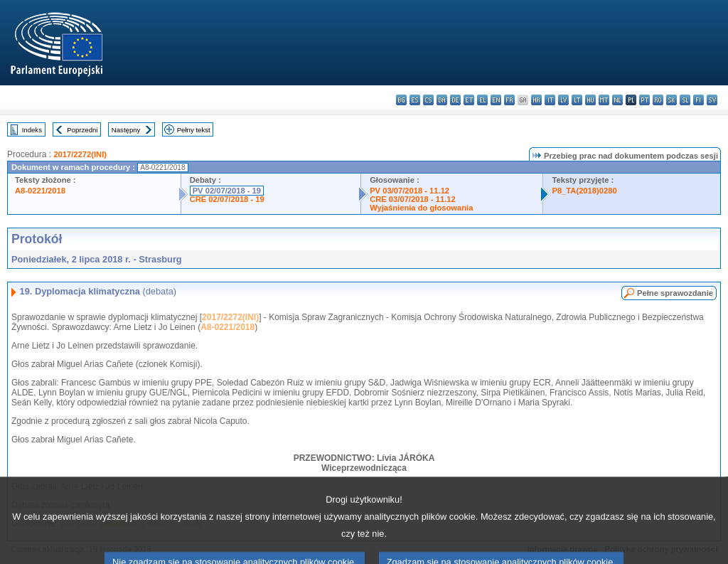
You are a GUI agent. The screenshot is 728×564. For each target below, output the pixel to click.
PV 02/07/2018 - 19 (227, 191)
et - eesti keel (469, 100)
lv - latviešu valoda (563, 100)
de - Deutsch (455, 100)
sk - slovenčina (671, 100)
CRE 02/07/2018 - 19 (227, 199)
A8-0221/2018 (40, 191)
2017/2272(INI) (80, 154)
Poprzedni (82, 130)
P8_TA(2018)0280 (584, 191)
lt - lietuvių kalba (577, 100)
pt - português (644, 100)
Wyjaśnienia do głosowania (421, 208)
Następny (126, 130)
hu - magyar (590, 100)
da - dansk (442, 100)
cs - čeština (428, 100)
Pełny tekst (194, 130)
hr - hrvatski (536, 100)
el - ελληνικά (482, 100)
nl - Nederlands (617, 100)
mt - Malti (604, 100)
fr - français (509, 100)
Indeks (32, 130)
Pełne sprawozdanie (675, 293)
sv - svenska (712, 100)
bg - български (401, 100)
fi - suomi (698, 100)
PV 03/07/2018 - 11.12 (409, 191)
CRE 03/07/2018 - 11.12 (413, 199)
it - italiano (550, 100)
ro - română (658, 100)
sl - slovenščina (685, 100)
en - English (496, 100)
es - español (415, 100)
